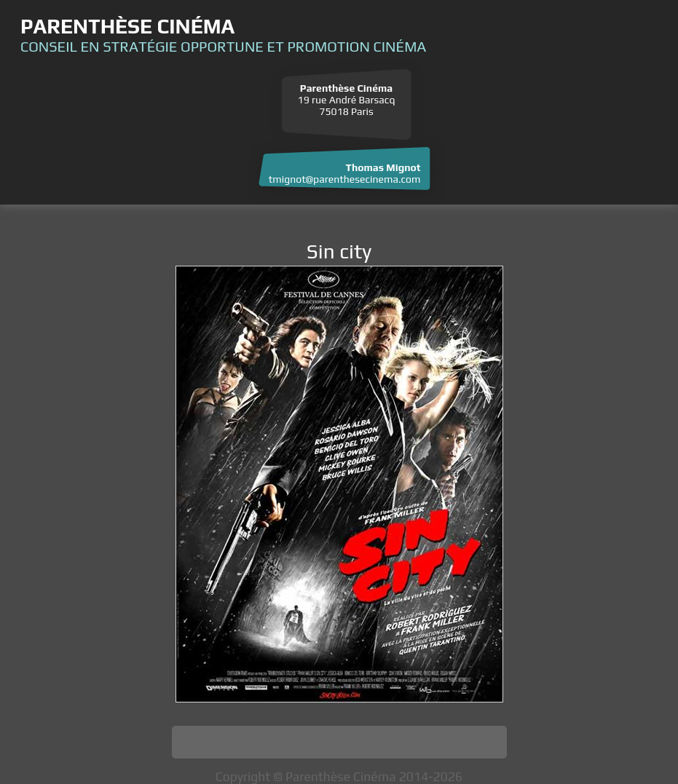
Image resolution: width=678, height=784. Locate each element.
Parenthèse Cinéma (127, 26)
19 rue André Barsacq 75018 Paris (347, 100)
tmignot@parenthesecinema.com (345, 179)
